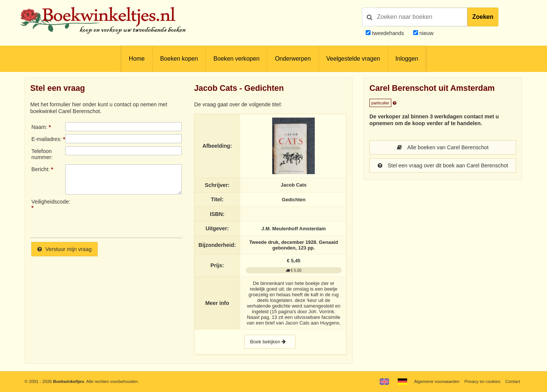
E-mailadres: (46, 139)
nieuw (426, 33)
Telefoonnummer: (42, 154)
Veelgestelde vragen (353, 59)
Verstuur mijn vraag (64, 249)
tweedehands (388, 33)
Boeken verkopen (236, 59)
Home (137, 59)
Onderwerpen (293, 59)
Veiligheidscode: (48, 202)
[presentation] (128, 215)
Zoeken (483, 17)
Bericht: (40, 169)
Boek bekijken (270, 342)
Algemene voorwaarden (437, 381)
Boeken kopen (179, 59)
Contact (513, 381)
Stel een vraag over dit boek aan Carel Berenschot (443, 165)
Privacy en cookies (482, 381)
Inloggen (407, 59)
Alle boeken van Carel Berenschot (443, 147)
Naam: (39, 127)
